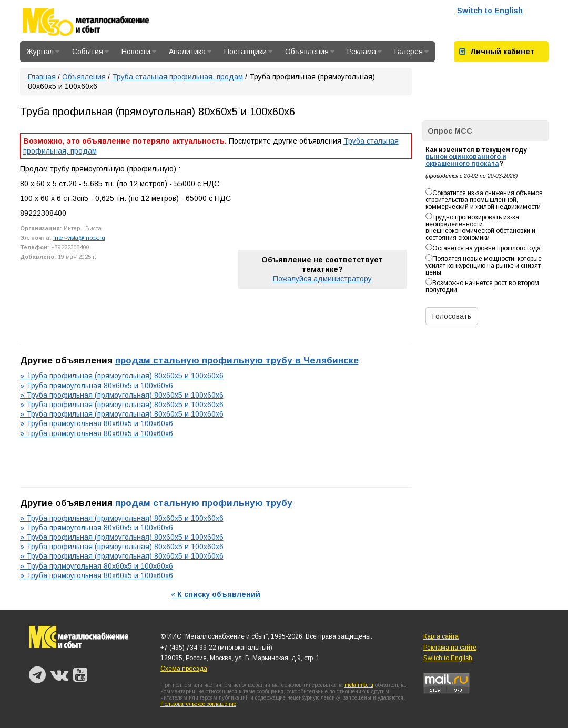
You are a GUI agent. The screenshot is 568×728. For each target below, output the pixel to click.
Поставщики (248, 52)
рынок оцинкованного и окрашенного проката (466, 160)
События (90, 52)
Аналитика (190, 52)
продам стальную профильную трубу (204, 503)
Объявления (310, 52)
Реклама (364, 52)
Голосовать (452, 316)
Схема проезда (184, 669)
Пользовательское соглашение (198, 704)
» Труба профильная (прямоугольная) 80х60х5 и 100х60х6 (122, 376)
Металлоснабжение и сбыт (100, 22)
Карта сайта (441, 636)
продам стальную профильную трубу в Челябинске (237, 360)
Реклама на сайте (450, 648)
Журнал (43, 52)
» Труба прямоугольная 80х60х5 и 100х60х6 (97, 386)
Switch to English (490, 11)
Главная (42, 77)
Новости (139, 52)
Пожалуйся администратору (322, 279)
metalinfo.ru (359, 685)
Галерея (412, 52)
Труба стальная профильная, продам (177, 77)
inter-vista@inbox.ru (79, 238)
